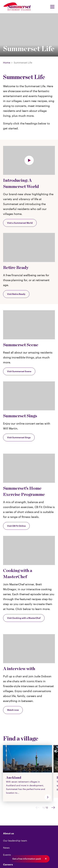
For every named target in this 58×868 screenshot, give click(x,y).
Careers (8, 865)
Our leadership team (15, 841)
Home (7, 62)
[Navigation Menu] (51, 7)
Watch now (13, 710)
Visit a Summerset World (20, 223)
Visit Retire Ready (16, 294)
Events (7, 855)
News (6, 848)
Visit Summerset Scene (19, 371)
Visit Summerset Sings (19, 437)
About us (9, 833)
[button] (46, 859)
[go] (48, 797)
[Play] (29, 160)
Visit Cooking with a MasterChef (24, 618)
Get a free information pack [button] (27, 859)
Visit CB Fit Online (16, 526)
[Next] (53, 808)
